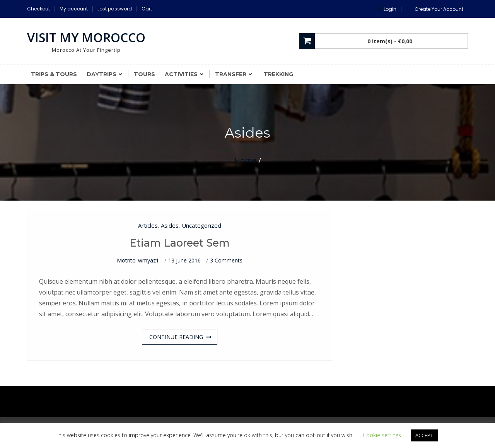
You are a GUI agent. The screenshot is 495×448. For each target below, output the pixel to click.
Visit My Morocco (86, 37)
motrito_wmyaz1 (138, 260)
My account (74, 9)
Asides (170, 226)
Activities (181, 74)
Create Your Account (439, 9)
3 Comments (226, 260)
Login (390, 9)
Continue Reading (176, 337)
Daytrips (102, 74)
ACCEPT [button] (424, 435)
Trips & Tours (54, 74)
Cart (147, 9)
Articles (148, 226)
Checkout (38, 9)
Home (245, 160)
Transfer (231, 74)
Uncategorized (201, 226)
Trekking (278, 74)
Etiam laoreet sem (180, 243)
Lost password (115, 9)
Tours (144, 74)
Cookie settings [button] (382, 435)
